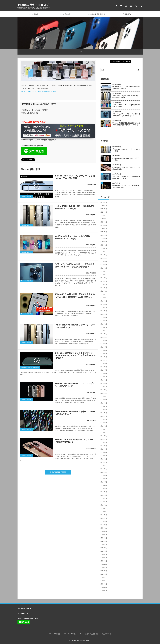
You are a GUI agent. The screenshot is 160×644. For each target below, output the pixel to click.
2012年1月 (104, 502)
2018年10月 (104, 278)
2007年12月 (104, 578)
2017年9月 (104, 301)
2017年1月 (104, 327)
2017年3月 (104, 321)
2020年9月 (104, 222)
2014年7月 (104, 406)
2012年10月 (104, 472)
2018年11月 (104, 275)
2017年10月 (104, 298)
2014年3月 (104, 420)
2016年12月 (104, 331)
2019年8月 (104, 265)
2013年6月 (104, 449)
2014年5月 (104, 413)
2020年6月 (104, 232)
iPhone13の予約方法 (64, 14)
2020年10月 (104, 219)
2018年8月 (104, 285)
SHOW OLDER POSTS (58, 472)
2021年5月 (104, 212)
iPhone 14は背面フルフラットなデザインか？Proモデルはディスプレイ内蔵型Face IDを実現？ (75, 356)
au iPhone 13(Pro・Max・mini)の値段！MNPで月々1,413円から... (126, 106)
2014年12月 (104, 390)
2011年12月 (104, 505)
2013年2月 (104, 459)
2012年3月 (104, 495)
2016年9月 (104, 341)
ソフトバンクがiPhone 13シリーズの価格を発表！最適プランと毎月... (126, 177)
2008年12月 (104, 548)
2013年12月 (104, 429)
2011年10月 (104, 512)
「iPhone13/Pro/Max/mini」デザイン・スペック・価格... (126, 150)
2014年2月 (104, 423)
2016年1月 (104, 357)
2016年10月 (104, 337)
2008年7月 (104, 554)
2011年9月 (104, 515)
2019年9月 (104, 262)
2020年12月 (104, 215)
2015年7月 (104, 370)
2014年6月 (104, 410)
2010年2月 (104, 525)
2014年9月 (104, 400)
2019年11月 (104, 255)
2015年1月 (104, 387)
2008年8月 (104, 551)
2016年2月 (104, 354)
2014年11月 (104, 393)
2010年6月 (104, 522)
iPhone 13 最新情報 (33, 14)
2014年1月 (104, 426)
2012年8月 (104, 479)
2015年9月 (104, 364)
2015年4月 (104, 380)
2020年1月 (104, 248)
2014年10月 (104, 396)
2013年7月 (104, 446)
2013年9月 (104, 439)
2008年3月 (104, 568)
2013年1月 (104, 462)
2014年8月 (104, 403)
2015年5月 (104, 377)
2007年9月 (104, 584)
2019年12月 (104, 252)
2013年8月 (104, 443)
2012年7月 (104, 482)
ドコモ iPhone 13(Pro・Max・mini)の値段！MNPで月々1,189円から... (126, 97)
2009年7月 (104, 535)
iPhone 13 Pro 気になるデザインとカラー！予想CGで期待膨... (126, 168)
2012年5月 (104, 489)
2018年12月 (104, 271)
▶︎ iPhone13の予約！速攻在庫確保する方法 (39, 91)
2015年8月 (104, 367)
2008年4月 (104, 564)
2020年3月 (104, 242)
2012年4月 (104, 492)
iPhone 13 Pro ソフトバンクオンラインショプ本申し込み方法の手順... (126, 88)
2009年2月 (104, 545)
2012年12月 (104, 466)
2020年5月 (104, 235)
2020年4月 (104, 238)
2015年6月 (104, 373)
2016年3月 (104, 350)
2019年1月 (104, 268)
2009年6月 (104, 538)
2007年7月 (104, 591)
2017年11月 (104, 294)
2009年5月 (104, 541)
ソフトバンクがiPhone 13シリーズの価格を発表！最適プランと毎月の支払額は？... (126, 115)
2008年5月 (104, 561)
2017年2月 (104, 324)
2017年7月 (104, 308)
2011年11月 (104, 508)
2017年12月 (104, 291)
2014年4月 (104, 416)
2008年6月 (104, 558)
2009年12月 (104, 528)
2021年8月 (104, 206)
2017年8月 (104, 304)
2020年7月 (104, 229)
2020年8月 (104, 225)
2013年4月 (104, 452)
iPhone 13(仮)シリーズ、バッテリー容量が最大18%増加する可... (126, 186)
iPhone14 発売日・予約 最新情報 (96, 14)
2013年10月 (104, 436)
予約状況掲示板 (127, 14)
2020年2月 (104, 245)
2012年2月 (104, 499)
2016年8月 (104, 344)
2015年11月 (104, 360)
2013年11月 (104, 433)
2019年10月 (104, 258)
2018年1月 (104, 288)
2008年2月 (104, 571)
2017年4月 (104, 317)
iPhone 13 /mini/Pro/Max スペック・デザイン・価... (126, 159)
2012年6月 (104, 485)
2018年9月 (104, 281)
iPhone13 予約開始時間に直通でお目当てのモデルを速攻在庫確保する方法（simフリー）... (126, 124)
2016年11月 (104, 334)
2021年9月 (104, 202)
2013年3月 (104, 456)
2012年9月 (104, 475)
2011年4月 (104, 518)
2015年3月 (104, 383)
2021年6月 (104, 209)
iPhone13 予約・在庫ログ (33, 5)
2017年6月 (104, 311)
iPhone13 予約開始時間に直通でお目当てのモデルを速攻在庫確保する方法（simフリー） (75, 297)
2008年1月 (104, 574)
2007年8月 (104, 587)
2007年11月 (104, 581)
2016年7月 (104, 347)
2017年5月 (104, 314)
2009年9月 (104, 531)
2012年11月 (104, 469)
